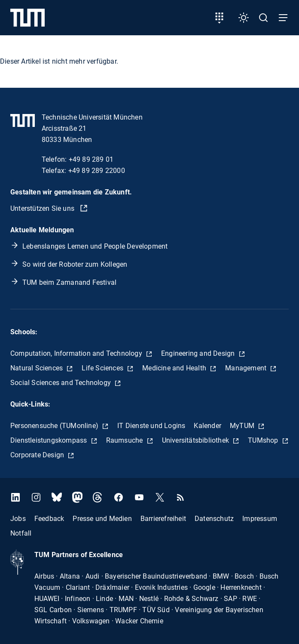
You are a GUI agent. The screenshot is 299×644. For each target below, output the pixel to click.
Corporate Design (38, 455)
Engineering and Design (199, 353)
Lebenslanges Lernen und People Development (95, 246)
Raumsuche (125, 440)
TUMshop (264, 440)
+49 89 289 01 (91, 159)
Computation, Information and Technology (77, 353)
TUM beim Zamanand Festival (69, 282)
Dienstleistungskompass (50, 440)
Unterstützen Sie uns (43, 208)
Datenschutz (214, 519)
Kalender (207, 426)
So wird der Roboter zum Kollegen (75, 264)
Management (247, 368)
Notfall (21, 533)
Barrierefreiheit (163, 519)
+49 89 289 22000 (97, 171)
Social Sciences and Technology (61, 383)
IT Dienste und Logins (151, 426)
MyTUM (243, 426)
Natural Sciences (37, 368)
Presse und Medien (102, 519)
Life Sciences (103, 368)
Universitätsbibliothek (197, 440)
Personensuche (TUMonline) (55, 426)
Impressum (260, 519)
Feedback (49, 519)
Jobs (18, 519)
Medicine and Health (175, 368)
